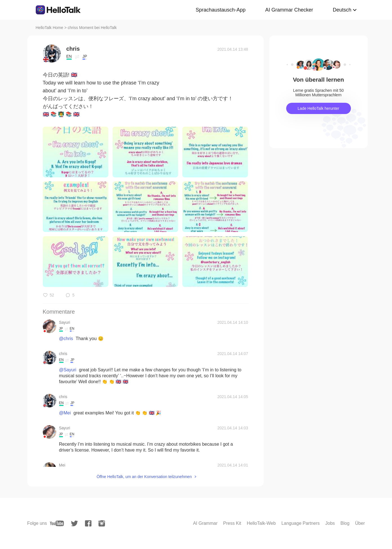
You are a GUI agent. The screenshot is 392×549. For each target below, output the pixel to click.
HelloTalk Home (50, 28)
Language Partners (301, 523)
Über (360, 523)
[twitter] (74, 524)
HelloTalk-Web (261, 523)
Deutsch (342, 10)
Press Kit (232, 523)
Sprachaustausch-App (220, 10)
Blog (345, 523)
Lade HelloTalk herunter (319, 108)
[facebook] (88, 523)
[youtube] (57, 523)
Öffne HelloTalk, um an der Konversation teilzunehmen (144, 477)
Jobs (330, 523)
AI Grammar (205, 523)
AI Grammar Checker (289, 10)
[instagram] (102, 523)
